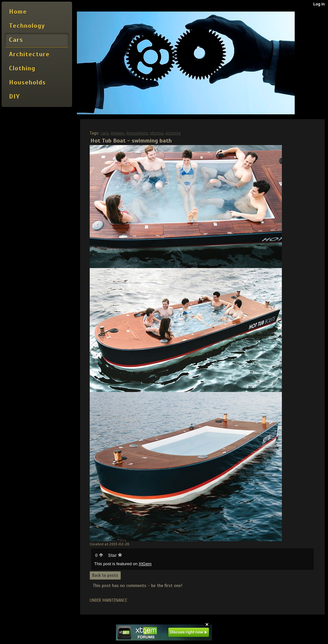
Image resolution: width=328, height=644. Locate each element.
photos (157, 133)
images (118, 133)
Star (115, 555)
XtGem (145, 564)
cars (105, 133)
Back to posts (105, 575)
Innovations (137, 133)
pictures (173, 133)
